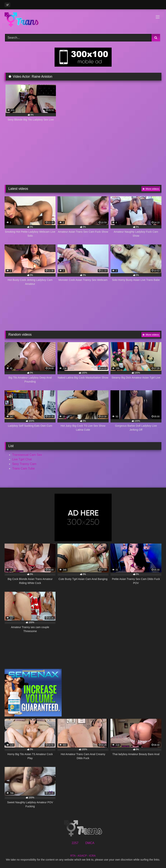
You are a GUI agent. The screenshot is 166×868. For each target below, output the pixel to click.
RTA (73, 856)
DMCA (90, 843)
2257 (75, 843)
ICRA (92, 856)
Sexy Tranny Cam (24, 464)
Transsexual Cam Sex (27, 455)
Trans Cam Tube (23, 468)
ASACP (82, 856)
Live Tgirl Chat (22, 459)
